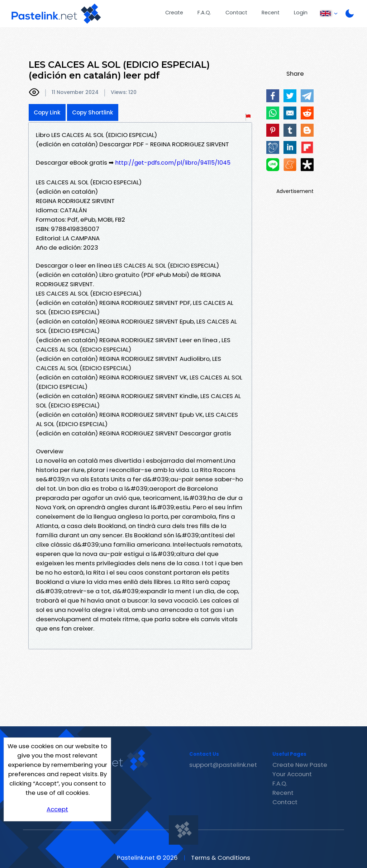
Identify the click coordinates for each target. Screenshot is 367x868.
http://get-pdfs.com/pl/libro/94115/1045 (173, 163)
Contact (236, 13)
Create (174, 13)
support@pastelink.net (223, 765)
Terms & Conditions (221, 858)
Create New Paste (300, 765)
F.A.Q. (204, 13)
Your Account (292, 774)
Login (301, 13)
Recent (271, 13)
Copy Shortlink (93, 112)
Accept (57, 809)
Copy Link (47, 112)
